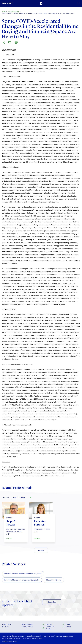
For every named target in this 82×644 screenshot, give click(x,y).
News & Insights (13, 12)
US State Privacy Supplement (34, 637)
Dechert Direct (7, 624)
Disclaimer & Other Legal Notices (10, 635)
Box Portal (5, 627)
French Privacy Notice (48, 637)
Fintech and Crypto (54, 580)
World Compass (27, 624)
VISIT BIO (9, 539)
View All (41, 550)
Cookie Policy (38, 635)
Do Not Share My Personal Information (32, 638)
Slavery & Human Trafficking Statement (11, 638)
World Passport (27, 627)
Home (4, 12)
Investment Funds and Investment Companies (22, 580)
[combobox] (22, 497)
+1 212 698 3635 (19, 529)
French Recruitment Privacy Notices (65, 637)
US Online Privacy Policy (26, 635)
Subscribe (52, 602)
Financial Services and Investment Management (23, 574)
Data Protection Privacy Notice (51, 635)
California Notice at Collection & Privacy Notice (13, 637)
